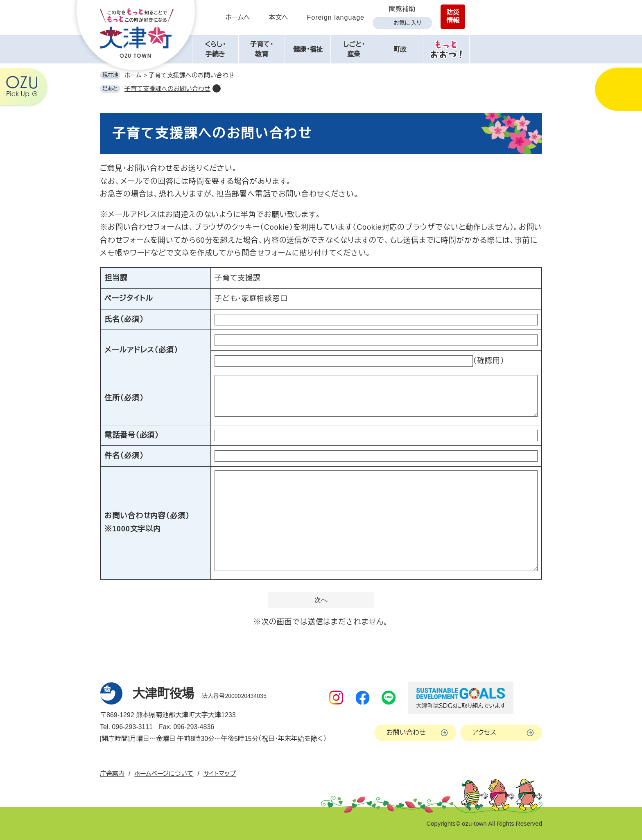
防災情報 (453, 17)
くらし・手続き (215, 49)
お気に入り (407, 23)
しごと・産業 (354, 49)
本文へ (278, 17)
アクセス (484, 733)
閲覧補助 (402, 9)
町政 (400, 49)
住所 (124, 398)
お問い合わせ (406, 733)
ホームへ (238, 17)
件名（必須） (124, 456)
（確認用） (489, 361)
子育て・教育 (262, 49)
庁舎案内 (112, 773)
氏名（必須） (124, 319)
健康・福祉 (308, 49)
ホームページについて (164, 773)
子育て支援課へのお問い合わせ (167, 89)
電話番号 (132, 435)
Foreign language (336, 17)
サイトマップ (220, 773)
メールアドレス (141, 350)
